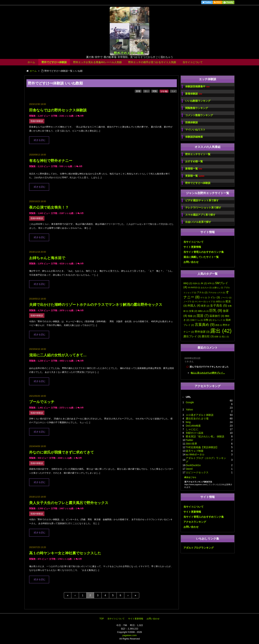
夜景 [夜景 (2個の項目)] (205, 306)
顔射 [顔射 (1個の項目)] (218, 337)
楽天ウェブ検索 (195, 451)
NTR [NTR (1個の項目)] (211, 283)
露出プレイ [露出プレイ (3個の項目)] (192, 336)
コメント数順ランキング (199, 115)
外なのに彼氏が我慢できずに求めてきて (62, 452)
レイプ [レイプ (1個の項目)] (211, 302)
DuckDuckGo (193, 465)
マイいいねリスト (195, 130)
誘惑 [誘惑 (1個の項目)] (219, 325)
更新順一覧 (195, 176)
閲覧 (155, 91)
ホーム (31, 62)
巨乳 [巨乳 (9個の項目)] (216, 310)
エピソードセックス (197, 472)
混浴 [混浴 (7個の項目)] (203, 316)
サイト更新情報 (192, 247)
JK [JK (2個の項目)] (204, 283)
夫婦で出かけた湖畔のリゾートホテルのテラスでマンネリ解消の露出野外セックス (96, 305)
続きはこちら (190, 477)
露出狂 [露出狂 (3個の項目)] (208, 336)
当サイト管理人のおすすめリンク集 (204, 252)
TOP (102, 619)
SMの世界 (191, 444)
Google (190, 402)
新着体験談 (194, 94)
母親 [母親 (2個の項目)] (192, 316)
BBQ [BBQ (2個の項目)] (188, 283)
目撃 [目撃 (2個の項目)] (208, 320)
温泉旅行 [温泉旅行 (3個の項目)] (217, 316)
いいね (164, 91)
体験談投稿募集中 (197, 87)
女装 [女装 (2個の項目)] (193, 311)
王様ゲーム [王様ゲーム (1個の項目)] (196, 320)
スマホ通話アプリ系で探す (200, 215)
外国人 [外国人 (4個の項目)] (194, 305)
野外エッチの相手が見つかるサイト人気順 (152, 62)
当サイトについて (193, 62)
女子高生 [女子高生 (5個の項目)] (219, 305)
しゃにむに (192, 429)
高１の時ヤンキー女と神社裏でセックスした (65, 553)
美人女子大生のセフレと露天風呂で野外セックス (69, 503)
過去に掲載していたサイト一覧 (201, 257)
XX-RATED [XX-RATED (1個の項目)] (194, 287)
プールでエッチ (42, 402)
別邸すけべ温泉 (195, 433)
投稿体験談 (192, 122)
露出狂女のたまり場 (197, 418)
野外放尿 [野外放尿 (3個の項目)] (202, 332)
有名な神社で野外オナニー (51, 161)
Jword (189, 469)
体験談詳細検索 (194, 137)
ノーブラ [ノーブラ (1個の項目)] (189, 302)
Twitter (189, 440)
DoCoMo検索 (193, 426)
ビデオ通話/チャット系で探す (202, 200)
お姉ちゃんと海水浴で (47, 258)
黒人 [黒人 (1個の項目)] (225, 337)
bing (188, 422)
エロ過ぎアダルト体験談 (200, 415)
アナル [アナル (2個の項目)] (202, 292)
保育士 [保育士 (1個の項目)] (220, 302)
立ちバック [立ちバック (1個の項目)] (219, 320)
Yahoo (189, 410)
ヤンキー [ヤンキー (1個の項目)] (200, 302)
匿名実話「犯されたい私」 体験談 (205, 436)
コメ (173, 91)
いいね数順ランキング (198, 101)
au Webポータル (195, 454)
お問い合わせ (191, 262)
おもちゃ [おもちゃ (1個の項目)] (206, 287)
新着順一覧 (194, 169)
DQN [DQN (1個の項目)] (196, 283)
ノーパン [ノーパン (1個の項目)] (226, 298)
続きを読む (40, 140)
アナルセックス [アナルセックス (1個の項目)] (217, 293)
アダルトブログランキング (199, 548)
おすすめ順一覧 (194, 161)
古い (146, 91)
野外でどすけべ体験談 (54, 62)
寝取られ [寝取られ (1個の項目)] (203, 311)
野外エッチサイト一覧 (198, 154)
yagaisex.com (129, 635)
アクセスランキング (195, 522)
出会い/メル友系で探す (198, 222)
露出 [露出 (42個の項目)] (221, 331)
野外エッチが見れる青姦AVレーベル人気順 (97, 62)
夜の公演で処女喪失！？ (49, 207)
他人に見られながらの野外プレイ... (208, 373)
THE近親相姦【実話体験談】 (202, 447)
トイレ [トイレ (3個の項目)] (214, 297)
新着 (138, 91)
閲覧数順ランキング (197, 108)
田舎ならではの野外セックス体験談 (58, 110)
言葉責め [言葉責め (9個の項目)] (205, 324)
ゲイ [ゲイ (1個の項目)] (204, 298)
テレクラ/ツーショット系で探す (203, 208)
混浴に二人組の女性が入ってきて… (58, 355)
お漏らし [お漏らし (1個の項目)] (218, 287)
